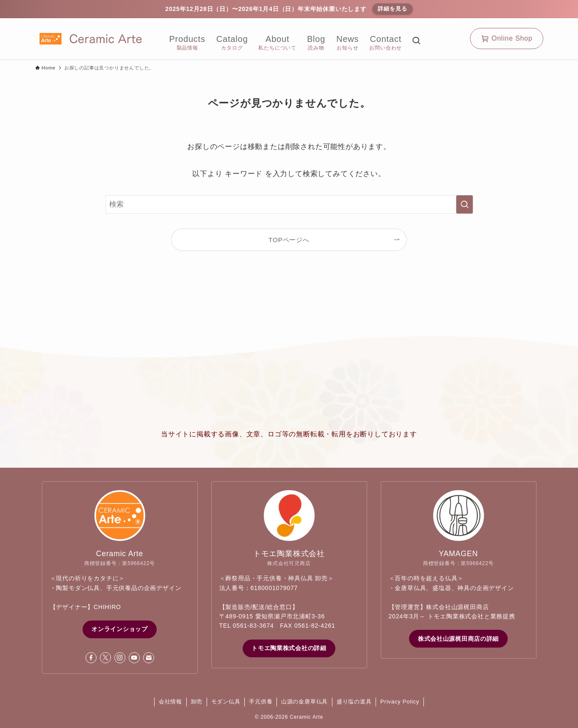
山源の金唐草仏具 (304, 702)
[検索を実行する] (465, 204)
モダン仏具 (226, 702)
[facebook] (91, 658)
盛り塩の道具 (354, 702)
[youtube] (134, 658)
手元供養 (261, 702)
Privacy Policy (400, 702)
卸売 (197, 702)
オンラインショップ (119, 629)
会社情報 (170, 702)
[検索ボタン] (416, 42)
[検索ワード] (289, 204)
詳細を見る (392, 9)
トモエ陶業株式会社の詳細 (289, 648)
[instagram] (120, 658)
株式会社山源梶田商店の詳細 (458, 639)
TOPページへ (289, 240)
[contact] (149, 658)
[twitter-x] (105, 658)
